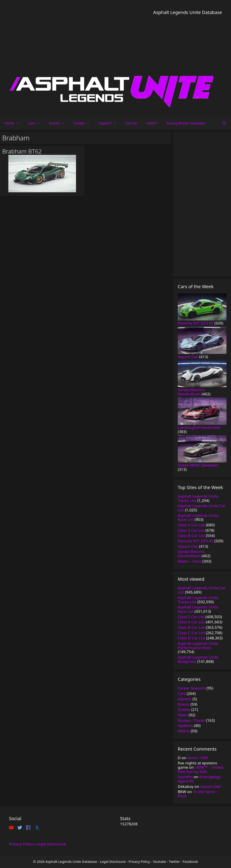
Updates (185, 725)
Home (14, 123)
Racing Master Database (186, 123)
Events (59, 123)
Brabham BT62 (22, 151)
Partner (131, 123)
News (183, 715)
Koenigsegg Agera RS (199, 779)
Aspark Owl (210, 786)
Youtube (159, 861)
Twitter (174, 861)
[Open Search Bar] (224, 123)
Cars (36, 123)
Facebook (190, 861)
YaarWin (185, 777)
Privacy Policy (21, 844)
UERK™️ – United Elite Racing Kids (201, 769)
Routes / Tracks (191, 720)
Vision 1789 (198, 758)
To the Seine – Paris (198, 794)
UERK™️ (152, 123)
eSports (185, 699)
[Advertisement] (188, 47)
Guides (84, 123)
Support (110, 123)
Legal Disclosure (51, 844)
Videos (184, 731)
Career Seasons (192, 688)
